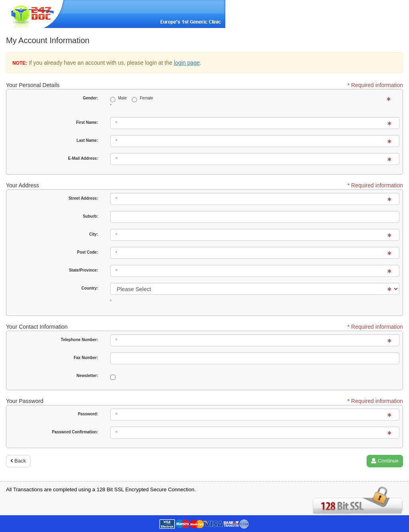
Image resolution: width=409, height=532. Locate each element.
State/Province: (84, 270)
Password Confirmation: (75, 432)
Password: (88, 414)
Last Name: (87, 140)
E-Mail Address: (83, 158)
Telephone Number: (79, 340)
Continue (385, 461)
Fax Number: (86, 358)
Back (18, 461)
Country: (90, 288)
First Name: (87, 122)
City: (93, 234)
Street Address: (83, 198)
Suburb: (90, 216)
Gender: (90, 98)
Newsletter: (87, 376)
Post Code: (88, 252)
